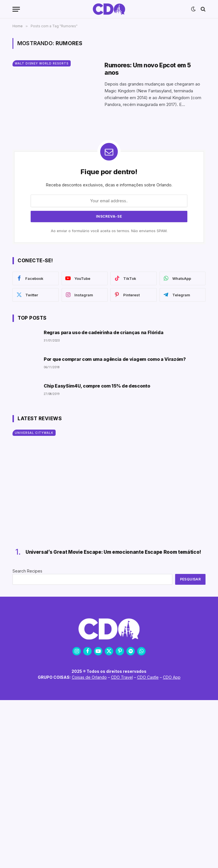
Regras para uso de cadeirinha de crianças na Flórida (103, 333)
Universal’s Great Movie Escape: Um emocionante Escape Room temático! (113, 552)
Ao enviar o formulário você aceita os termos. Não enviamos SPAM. (109, 231)
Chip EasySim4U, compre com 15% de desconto (97, 386)
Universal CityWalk (34, 433)
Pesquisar (190, 579)
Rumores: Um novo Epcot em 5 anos (148, 69)
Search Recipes (27, 571)
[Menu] (16, 9)
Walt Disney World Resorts (42, 63)
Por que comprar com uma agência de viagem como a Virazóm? (115, 359)
